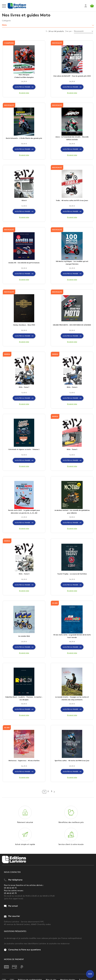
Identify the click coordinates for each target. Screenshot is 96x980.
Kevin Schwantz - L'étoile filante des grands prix (24, 138)
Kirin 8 (24, 200)
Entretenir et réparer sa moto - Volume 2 (24, 449)
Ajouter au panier (24, 87)
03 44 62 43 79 (10, 893)
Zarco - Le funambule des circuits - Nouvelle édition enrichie (72, 138)
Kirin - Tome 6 (72, 387)
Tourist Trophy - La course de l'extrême (72, 574)
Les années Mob (24, 636)
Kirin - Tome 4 (24, 574)
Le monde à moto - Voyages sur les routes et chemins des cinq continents (72, 698)
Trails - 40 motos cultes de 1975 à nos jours (72, 200)
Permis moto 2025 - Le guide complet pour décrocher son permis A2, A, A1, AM (24, 512)
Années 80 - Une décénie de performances (24, 263)
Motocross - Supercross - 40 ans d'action (24, 761)
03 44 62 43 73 (10, 888)
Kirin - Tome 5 (72, 449)
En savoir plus (24, 93)
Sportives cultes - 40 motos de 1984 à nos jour (72, 761)
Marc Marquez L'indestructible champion (24, 76)
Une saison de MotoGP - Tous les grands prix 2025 (72, 76)
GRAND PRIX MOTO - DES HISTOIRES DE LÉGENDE (72, 325)
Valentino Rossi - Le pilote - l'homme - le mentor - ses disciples (24, 698)
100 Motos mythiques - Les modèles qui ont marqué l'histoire (72, 263)
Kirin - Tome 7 (24, 387)
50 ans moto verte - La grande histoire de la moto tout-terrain (72, 636)
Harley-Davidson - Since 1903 (24, 325)
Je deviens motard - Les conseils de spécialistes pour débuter (72, 512)
